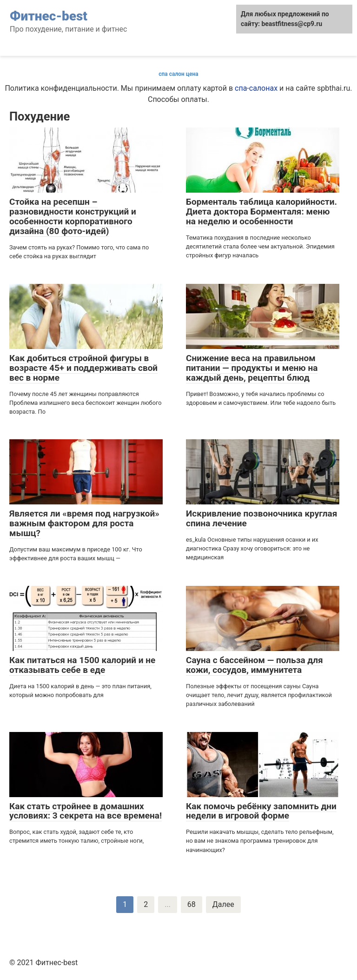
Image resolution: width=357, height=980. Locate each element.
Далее (223, 904)
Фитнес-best (49, 16)
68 (192, 904)
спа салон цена (178, 74)
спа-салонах (256, 88)
